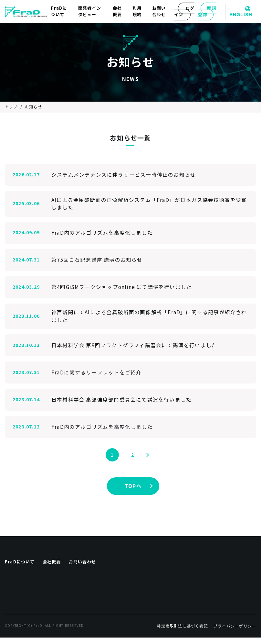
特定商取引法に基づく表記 (182, 633)
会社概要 (117, 11)
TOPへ (133, 487)
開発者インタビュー (90, 11)
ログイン (184, 11)
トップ (11, 107)
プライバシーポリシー (235, 633)
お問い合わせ (159, 11)
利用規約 (137, 11)
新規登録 (207, 11)
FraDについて (59, 11)
